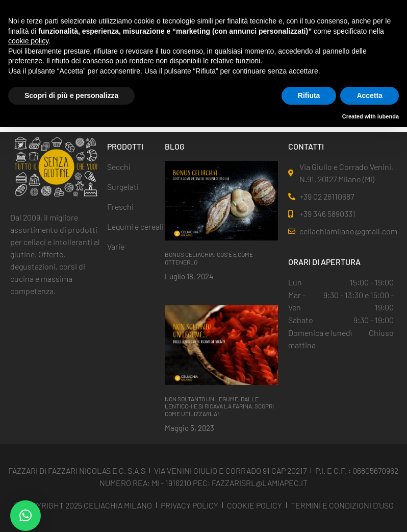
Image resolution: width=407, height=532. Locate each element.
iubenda (388, 116)
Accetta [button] (370, 95)
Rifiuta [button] (309, 95)
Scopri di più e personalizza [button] (71, 95)
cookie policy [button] (28, 41)
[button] (26, 516)
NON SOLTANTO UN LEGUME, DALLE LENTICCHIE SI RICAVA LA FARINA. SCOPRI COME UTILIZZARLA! (219, 406)
